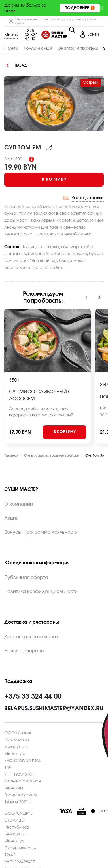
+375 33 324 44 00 (31, 35)
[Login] (89, 35)
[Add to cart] (54, 180)
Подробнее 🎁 (80, 8)
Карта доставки (88, 198)
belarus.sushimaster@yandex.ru (54, 709)
